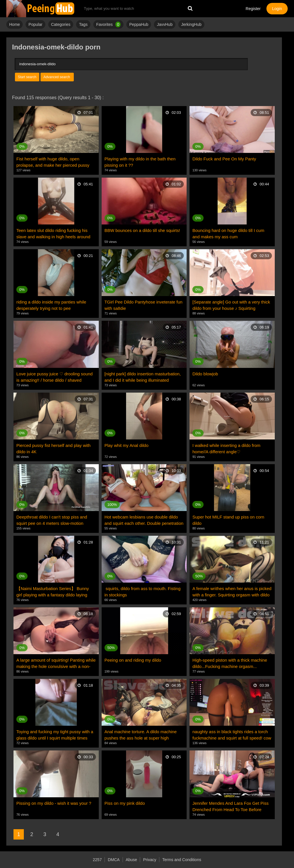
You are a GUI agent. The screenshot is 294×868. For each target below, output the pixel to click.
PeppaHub (139, 24)
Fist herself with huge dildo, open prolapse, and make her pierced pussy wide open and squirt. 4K (53, 162)
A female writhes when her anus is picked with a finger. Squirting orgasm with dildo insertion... (232, 592)
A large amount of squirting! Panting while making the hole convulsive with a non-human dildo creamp (56, 664)
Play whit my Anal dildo (126, 445)
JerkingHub (191, 24)
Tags (83, 24)
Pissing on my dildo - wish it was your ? (54, 803)
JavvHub (165, 24)
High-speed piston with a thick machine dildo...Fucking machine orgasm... (230, 663)
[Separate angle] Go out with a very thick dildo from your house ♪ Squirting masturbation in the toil (231, 306)
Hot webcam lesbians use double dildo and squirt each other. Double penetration (144, 520)
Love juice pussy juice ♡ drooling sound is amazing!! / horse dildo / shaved (55, 377)
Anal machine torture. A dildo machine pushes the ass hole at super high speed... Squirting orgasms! (141, 735)
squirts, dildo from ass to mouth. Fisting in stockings (143, 592)
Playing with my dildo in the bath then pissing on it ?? (140, 162)
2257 (97, 860)
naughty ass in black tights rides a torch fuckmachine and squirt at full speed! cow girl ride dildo (232, 735)
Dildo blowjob (205, 374)
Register (253, 9)
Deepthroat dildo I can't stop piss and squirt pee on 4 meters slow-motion (52, 520)
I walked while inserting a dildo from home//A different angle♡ (226, 449)
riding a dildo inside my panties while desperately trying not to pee (51, 305)
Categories (61, 24)
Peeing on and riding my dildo (133, 660)
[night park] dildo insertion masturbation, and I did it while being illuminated (143, 377)
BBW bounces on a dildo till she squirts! (142, 230)
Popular (35, 24)
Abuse (131, 860)
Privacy (150, 860)
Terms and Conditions (182, 860)
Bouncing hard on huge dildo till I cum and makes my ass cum (228, 234)
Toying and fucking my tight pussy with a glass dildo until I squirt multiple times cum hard (55, 735)
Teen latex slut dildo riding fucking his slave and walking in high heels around (53, 234)
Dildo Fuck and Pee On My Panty (224, 159)
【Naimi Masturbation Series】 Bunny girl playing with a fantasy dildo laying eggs (53, 592)
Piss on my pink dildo (125, 803)
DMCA (114, 860)
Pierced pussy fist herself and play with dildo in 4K (53, 449)
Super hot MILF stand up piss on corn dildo (228, 520)
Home (14, 24)
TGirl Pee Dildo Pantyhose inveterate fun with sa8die (144, 305)
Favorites (108, 24)
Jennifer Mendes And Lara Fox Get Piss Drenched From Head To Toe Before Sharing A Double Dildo (230, 807)
